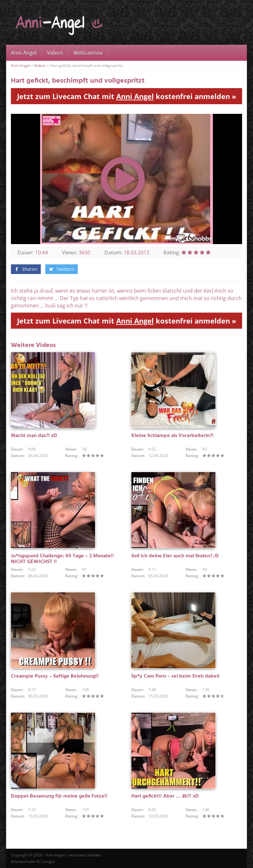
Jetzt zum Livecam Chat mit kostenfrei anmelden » (127, 96)
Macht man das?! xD (34, 436)
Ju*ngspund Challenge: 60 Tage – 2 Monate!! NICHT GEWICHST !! (62, 559)
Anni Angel (24, 53)
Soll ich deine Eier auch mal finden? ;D (175, 556)
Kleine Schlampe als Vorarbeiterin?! (172, 436)
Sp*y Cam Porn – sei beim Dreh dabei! (175, 676)
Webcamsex (88, 53)
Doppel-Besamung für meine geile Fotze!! (59, 796)
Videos (55, 53)
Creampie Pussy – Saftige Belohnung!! (55, 676)
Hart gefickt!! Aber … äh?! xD (165, 796)
